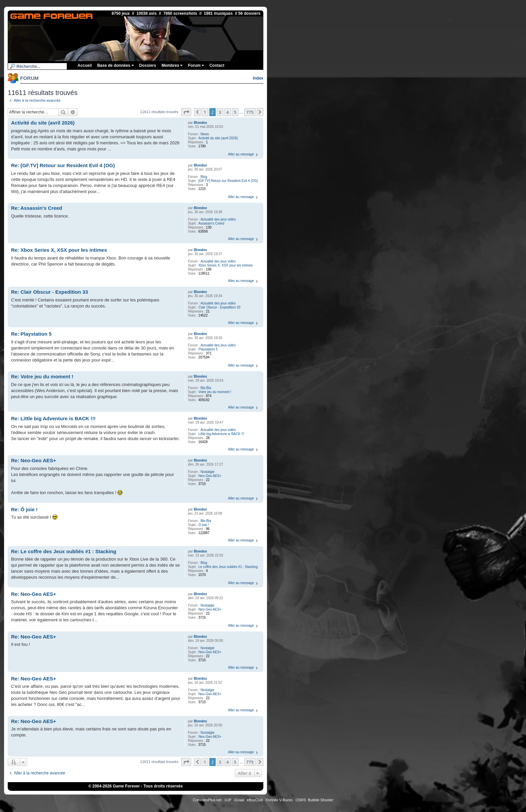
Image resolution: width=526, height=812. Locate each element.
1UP (228, 800)
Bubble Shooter (321, 800)
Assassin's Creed (212, 223)
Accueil (85, 65)
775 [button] (250, 112)
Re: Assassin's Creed (37, 208)
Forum (196, 65)
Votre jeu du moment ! (215, 392)
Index (258, 78)
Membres (172, 65)
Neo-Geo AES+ (210, 476)
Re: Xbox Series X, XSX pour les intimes (59, 250)
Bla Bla (206, 388)
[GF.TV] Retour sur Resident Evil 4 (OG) (228, 181)
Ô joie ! (204, 525)
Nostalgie (208, 472)
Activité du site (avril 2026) (218, 138)
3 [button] (220, 112)
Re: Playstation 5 (31, 334)
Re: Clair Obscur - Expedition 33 (49, 292)
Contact (217, 65)
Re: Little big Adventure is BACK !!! (53, 418)
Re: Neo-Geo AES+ (34, 460)
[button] (186, 112)
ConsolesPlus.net (207, 800)
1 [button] (205, 112)
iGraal (239, 800)
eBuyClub (255, 800)
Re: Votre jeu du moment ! (42, 376)
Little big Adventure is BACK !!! (221, 434)
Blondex (200, 123)
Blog (204, 177)
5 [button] (235, 112)
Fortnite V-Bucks (279, 800)
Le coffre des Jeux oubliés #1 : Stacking (228, 567)
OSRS (301, 800)
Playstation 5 (208, 349)
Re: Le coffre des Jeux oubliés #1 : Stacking (64, 551)
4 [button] (228, 112)
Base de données (116, 65)
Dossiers (148, 65)
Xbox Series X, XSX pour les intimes (226, 265)
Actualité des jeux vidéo (218, 219)
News (205, 134)
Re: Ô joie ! (24, 509)
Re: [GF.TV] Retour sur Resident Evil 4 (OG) (63, 165)
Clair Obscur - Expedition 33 (220, 307)
